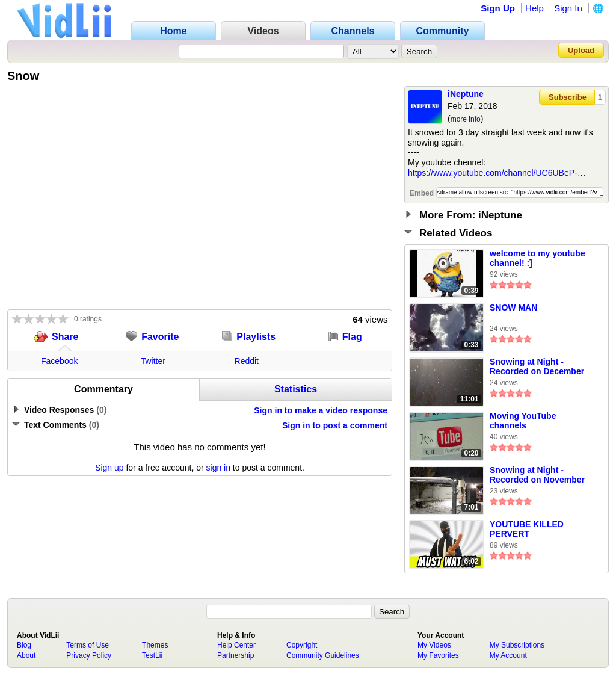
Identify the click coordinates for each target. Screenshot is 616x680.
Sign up (109, 468)
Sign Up (498, 8)
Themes (155, 645)
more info (466, 119)
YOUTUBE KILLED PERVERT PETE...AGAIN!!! (527, 530)
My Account (508, 655)
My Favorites (438, 655)
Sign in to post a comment (335, 425)
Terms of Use (88, 645)
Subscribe (568, 97)
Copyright (302, 645)
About (26, 655)
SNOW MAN (513, 308)
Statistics (296, 389)
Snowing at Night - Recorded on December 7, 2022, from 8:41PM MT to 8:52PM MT (539, 367)
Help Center (236, 645)
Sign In (568, 8)
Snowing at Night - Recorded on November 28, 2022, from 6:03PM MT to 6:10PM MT (537, 475)
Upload (581, 50)
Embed (422, 193)
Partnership (236, 655)
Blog (24, 645)
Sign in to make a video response (321, 410)
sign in (218, 468)
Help (534, 8)
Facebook (59, 361)
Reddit (247, 361)
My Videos (434, 645)
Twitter (153, 361)
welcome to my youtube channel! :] (537, 258)
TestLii (152, 655)
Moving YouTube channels (523, 421)
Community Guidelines (323, 655)
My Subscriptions (517, 645)
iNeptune (466, 94)
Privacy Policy (89, 655)
